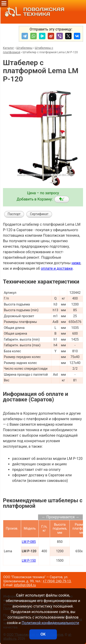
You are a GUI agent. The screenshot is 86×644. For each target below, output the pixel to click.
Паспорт (14, 214)
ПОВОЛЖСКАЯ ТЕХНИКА (33, 12)
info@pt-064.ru (25, 585)
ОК (43, 634)
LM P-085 (29, 542)
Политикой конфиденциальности (50, 623)
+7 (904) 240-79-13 (57, 581)
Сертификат (39, 214)
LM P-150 (29, 561)
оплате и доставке (57, 268)
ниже (76, 263)
